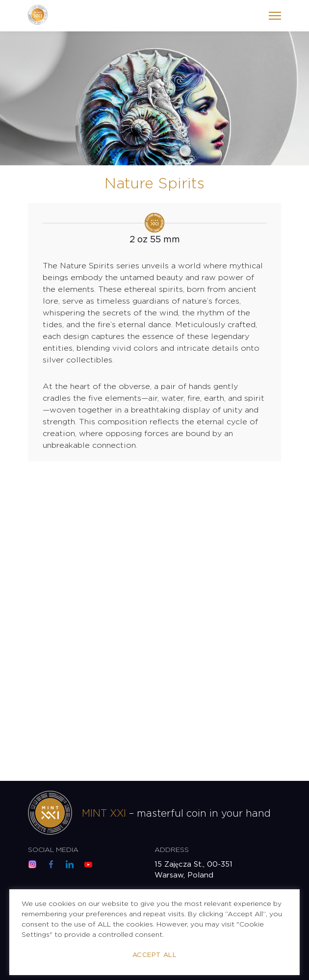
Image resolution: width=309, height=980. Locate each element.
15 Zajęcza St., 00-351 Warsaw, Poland (193, 870)
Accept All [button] (154, 955)
